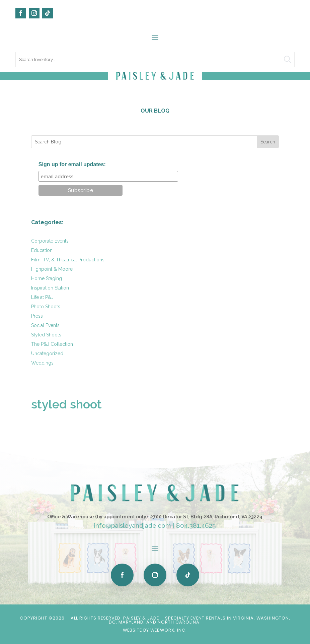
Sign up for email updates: (72, 164)
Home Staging (47, 278)
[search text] (155, 59)
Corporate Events (50, 241)
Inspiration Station (50, 288)
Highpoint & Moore (52, 269)
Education (42, 250)
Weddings (42, 363)
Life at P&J (42, 297)
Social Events (45, 325)
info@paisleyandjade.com (133, 525)
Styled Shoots (46, 335)
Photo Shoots (46, 307)
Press (37, 316)
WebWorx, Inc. (169, 630)
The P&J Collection (52, 344)
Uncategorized (47, 353)
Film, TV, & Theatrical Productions (68, 260)
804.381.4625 (196, 525)
